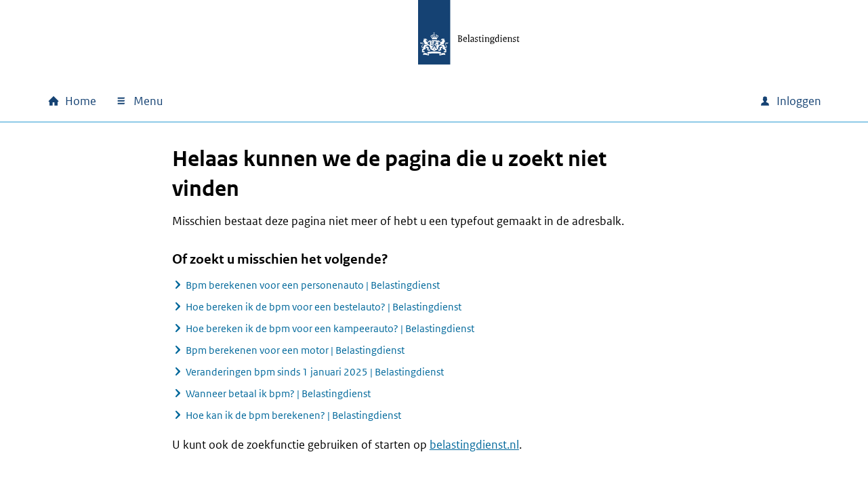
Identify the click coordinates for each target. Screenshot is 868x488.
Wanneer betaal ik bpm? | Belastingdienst (278, 393)
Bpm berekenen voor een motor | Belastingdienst (295, 350)
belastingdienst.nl (474, 445)
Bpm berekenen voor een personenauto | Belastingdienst (313, 285)
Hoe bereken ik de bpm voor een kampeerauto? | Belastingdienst (330, 328)
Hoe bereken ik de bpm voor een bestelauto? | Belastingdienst (324, 307)
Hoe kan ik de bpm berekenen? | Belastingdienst (293, 415)
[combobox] (633, 101)
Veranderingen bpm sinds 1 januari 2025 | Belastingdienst (315, 372)
